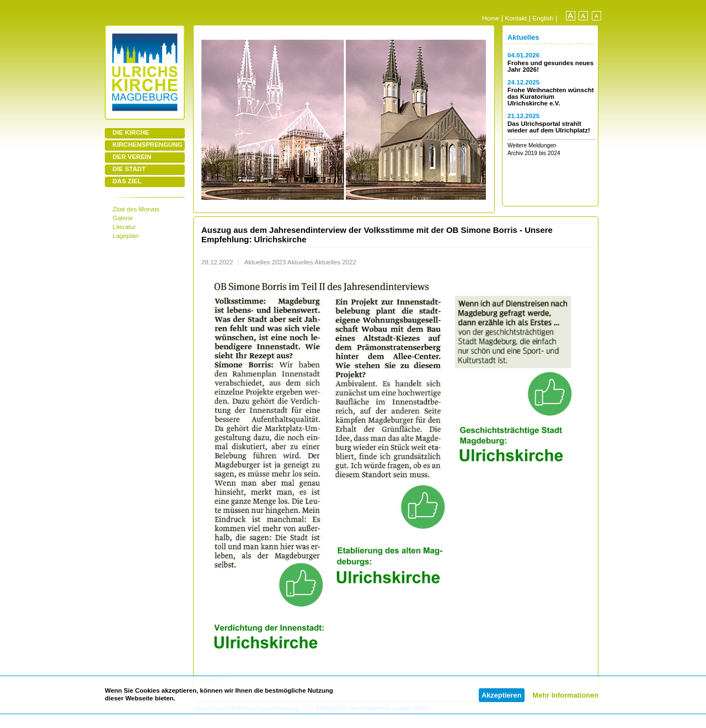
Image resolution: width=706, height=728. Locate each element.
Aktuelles (523, 37)
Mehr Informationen (566, 695)
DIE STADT (129, 169)
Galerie (123, 218)
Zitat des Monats (136, 209)
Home (491, 18)
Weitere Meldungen (532, 145)
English (543, 18)
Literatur (124, 227)
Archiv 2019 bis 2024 (534, 153)
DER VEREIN (132, 157)
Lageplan (125, 236)
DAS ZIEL (127, 181)
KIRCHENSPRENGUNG (148, 145)
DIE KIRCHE (131, 132)
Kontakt (516, 18)
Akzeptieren (502, 695)
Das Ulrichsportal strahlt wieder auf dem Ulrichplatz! (549, 127)
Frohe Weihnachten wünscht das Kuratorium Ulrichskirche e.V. (551, 97)
